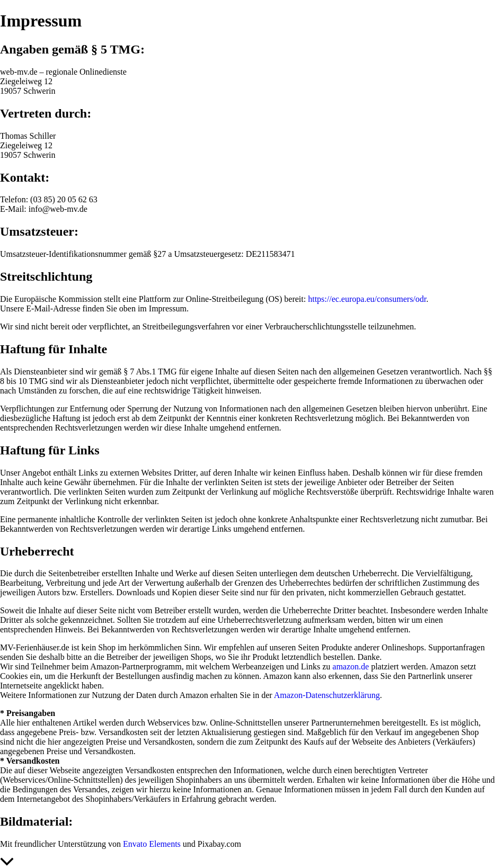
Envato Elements (152, 844)
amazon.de (351, 666)
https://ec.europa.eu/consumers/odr (367, 299)
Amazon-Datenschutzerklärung (327, 695)
